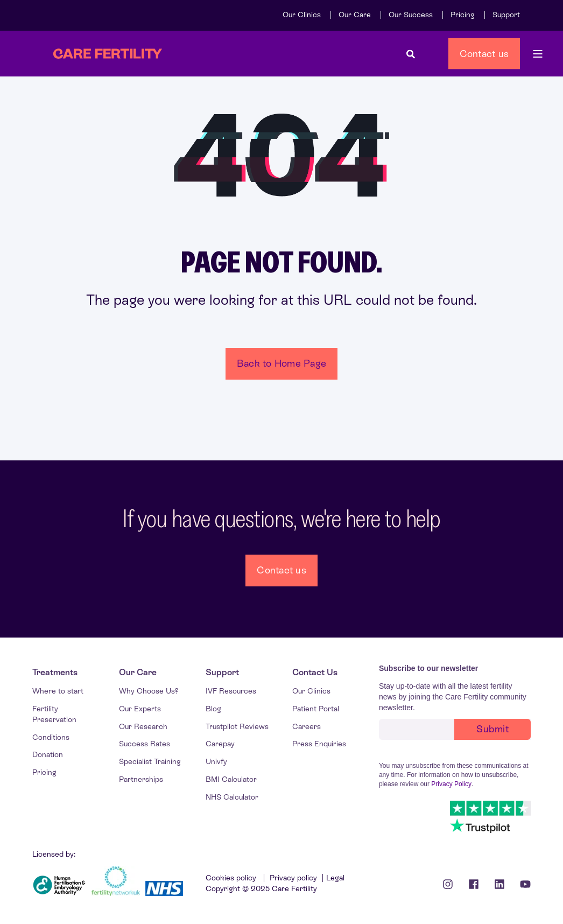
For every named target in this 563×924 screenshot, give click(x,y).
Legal (335, 878)
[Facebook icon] (474, 884)
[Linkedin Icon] (499, 884)
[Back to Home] (108, 54)
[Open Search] (411, 54)
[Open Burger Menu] (538, 54)
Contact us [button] (484, 53)
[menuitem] (302, 15)
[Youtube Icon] (522, 884)
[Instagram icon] (452, 884)
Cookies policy (232, 878)
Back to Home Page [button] (281, 363)
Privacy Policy (451, 784)
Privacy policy (293, 878)
